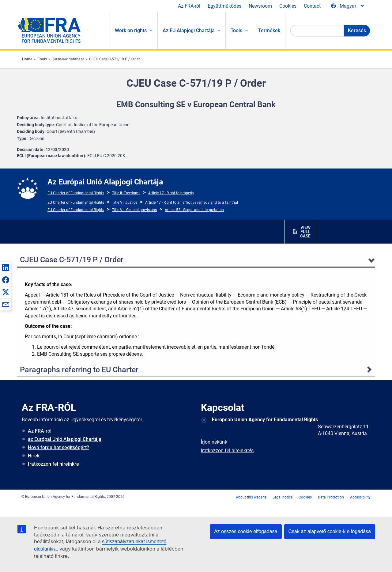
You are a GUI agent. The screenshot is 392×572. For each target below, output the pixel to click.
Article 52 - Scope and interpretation (194, 210)
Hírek (34, 456)
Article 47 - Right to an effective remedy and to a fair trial (192, 203)
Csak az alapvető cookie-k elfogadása (330, 531)
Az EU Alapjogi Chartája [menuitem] (189, 30)
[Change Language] (348, 6)
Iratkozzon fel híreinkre (53, 464)
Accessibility (360, 497)
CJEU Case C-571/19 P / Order (114, 59)
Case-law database (68, 59)
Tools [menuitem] (236, 30)
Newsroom (260, 6)
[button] (6, 267)
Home (27, 59)
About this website (251, 497)
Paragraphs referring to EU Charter (79, 370)
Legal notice (283, 497)
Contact (312, 6)
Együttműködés (224, 6)
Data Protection (331, 497)
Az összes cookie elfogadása (246, 531)
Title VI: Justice (125, 203)
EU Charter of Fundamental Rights (76, 193)
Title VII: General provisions (134, 210)
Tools (42, 59)
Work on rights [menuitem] (131, 30)
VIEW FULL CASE (305, 232)
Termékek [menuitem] (269, 30)
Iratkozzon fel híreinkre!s (227, 451)
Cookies (288, 6)
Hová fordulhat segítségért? (58, 447)
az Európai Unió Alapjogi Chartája (65, 439)
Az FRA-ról (189, 6)
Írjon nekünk (214, 442)
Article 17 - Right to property (171, 193)
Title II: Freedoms (126, 193)
